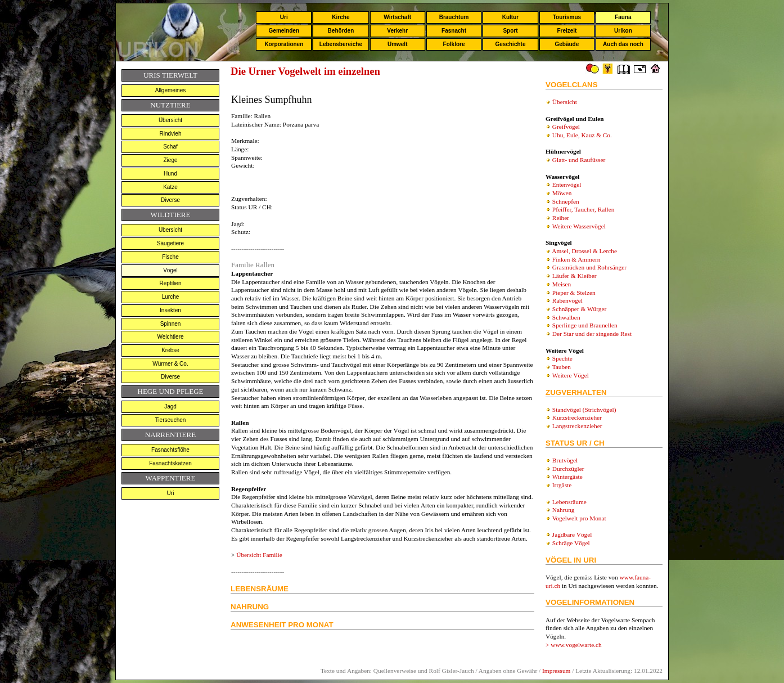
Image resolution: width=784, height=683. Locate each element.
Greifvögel (566, 127)
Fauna (623, 17)
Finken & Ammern (576, 259)
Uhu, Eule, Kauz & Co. (582, 135)
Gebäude (567, 44)
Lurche (171, 297)
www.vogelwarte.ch (576, 645)
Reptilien (171, 283)
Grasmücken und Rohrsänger (589, 267)
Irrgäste (562, 485)
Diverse (170, 200)
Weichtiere (170, 337)
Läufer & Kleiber (575, 276)
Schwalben (566, 317)
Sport (510, 31)
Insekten (170, 310)
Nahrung (564, 510)
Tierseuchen (171, 420)
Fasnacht (454, 31)
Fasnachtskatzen (170, 463)
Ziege (170, 160)
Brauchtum (454, 17)
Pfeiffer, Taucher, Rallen (584, 209)
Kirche (341, 17)
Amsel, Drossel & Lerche (584, 251)
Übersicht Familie (259, 555)
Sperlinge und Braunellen (585, 325)
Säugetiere (170, 243)
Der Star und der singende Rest (592, 334)
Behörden (341, 31)
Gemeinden (284, 31)
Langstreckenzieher (577, 426)
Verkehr (397, 31)
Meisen (562, 284)
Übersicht (170, 120)
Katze (170, 187)
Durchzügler (568, 469)
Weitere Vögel (571, 375)
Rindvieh (171, 134)
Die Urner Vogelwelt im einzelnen (305, 71)
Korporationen (284, 44)
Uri (284, 17)
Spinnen (171, 324)
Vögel (170, 270)
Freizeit (567, 31)
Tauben (562, 367)
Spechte (562, 358)
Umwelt (398, 44)
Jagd (170, 406)
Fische (170, 257)
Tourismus (567, 17)
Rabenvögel (567, 300)
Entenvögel (567, 185)
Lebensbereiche (341, 44)
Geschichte (511, 44)
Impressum (556, 671)
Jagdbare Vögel (572, 534)
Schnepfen (566, 201)
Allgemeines (170, 90)
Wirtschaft (397, 17)
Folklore (454, 44)
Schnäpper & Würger (579, 309)
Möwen (562, 193)
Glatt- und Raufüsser (579, 160)
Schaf (170, 147)
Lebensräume (569, 502)
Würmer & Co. (170, 364)
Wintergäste (567, 477)
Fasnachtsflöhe (170, 450)
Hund (170, 174)
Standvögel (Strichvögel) (584, 410)
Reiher (561, 218)
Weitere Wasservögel (579, 226)
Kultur (510, 17)
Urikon (623, 31)
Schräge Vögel (571, 543)
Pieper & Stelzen (574, 293)
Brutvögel (565, 460)
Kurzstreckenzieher (577, 417)
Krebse (170, 350)
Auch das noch (623, 44)
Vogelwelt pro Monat (579, 518)
